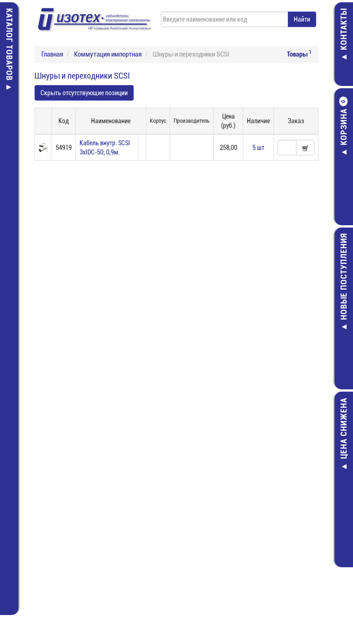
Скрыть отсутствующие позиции (84, 93)
